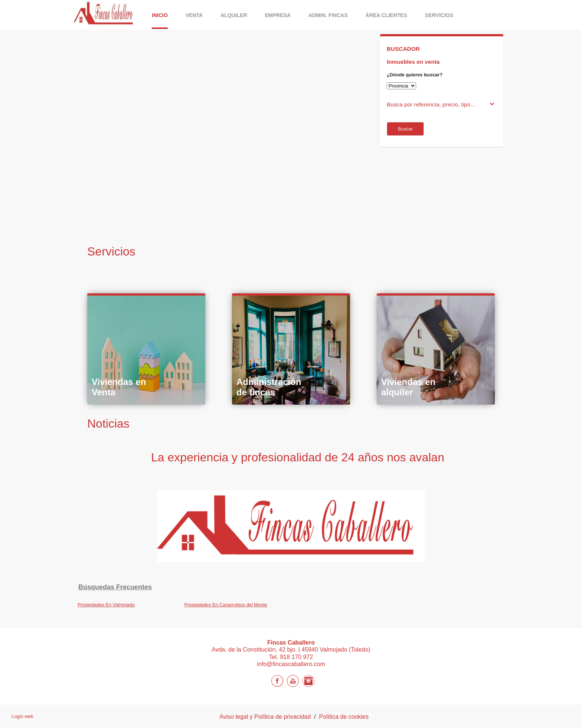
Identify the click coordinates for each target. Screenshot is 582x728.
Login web (22, 716)
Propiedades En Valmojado (106, 605)
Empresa (278, 15)
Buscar (405, 129)
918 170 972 (296, 657)
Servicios (439, 15)
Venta (194, 15)
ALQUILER (234, 15)
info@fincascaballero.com (291, 664)
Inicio (160, 15)
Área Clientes (386, 15)
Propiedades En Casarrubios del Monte (226, 605)
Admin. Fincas (328, 15)
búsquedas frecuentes (115, 587)
